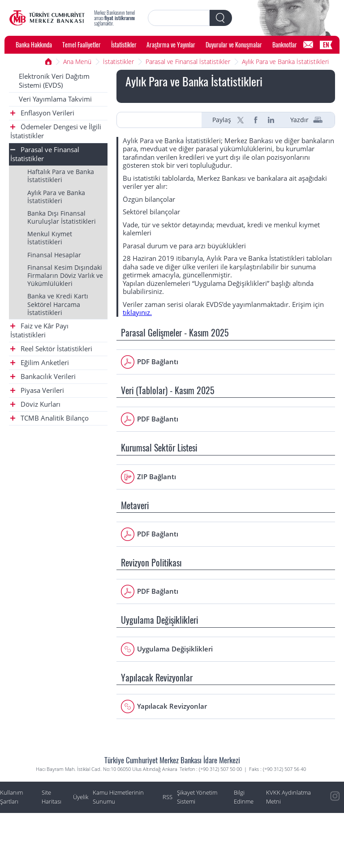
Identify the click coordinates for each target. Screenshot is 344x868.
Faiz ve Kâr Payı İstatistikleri (39, 330)
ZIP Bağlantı (157, 477)
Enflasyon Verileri (42, 113)
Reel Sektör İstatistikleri (51, 349)
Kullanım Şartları (11, 797)
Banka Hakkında (34, 45)
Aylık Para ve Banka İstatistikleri (285, 62)
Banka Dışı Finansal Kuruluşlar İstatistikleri (62, 217)
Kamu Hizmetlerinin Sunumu (118, 797)
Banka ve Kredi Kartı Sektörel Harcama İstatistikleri (58, 304)
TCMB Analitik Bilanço (49, 418)
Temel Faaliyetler (82, 45)
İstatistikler (124, 45)
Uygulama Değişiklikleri (175, 649)
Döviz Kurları (35, 404)
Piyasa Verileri (37, 390)
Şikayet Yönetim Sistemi (197, 797)
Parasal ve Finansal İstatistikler (188, 62)
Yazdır (299, 120)
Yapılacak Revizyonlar (172, 706)
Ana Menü (77, 62)
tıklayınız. (137, 313)
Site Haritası (52, 797)
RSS (168, 797)
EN (326, 45)
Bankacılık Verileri (43, 377)
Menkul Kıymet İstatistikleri (50, 238)
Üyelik (81, 797)
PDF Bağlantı (158, 362)
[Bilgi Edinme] (308, 45)
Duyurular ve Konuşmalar (234, 45)
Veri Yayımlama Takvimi (55, 99)
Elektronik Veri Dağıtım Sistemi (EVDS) (54, 81)
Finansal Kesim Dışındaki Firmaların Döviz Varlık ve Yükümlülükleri (65, 275)
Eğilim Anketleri (40, 363)
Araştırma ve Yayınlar (171, 45)
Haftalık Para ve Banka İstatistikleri (61, 176)
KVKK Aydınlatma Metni (288, 797)
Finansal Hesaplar (54, 255)
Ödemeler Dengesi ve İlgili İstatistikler (56, 131)
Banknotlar (285, 45)
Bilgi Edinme (244, 797)
